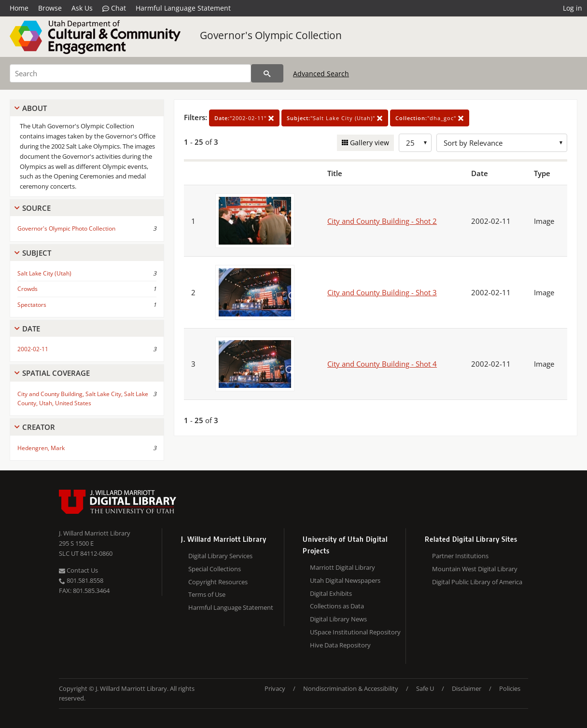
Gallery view (369, 143)
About (35, 108)
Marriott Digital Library (342, 567)
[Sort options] (502, 143)
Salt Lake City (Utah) (44, 273)
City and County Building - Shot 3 (382, 292)
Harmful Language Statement (183, 8)
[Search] (130, 73)
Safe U (425, 688)
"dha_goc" (430, 118)
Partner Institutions (460, 556)
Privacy (275, 688)
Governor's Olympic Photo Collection (66, 228)
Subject (37, 253)
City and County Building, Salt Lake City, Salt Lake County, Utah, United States (83, 398)
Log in (573, 8)
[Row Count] (415, 143)
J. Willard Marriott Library (95, 533)
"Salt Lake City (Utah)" (335, 118)
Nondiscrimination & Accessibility (351, 688)
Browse (50, 8)
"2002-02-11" (244, 118)
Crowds (28, 289)
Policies (510, 688)
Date (31, 329)
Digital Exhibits (331, 593)
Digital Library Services (220, 556)
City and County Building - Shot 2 (382, 221)
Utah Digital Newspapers (345, 580)
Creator (39, 427)
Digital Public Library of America (477, 582)
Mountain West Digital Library (475, 569)
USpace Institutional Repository (355, 632)
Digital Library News (338, 619)
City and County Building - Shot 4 (382, 364)
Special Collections (215, 569)
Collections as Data (337, 606)
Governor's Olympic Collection (271, 35)
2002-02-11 (33, 349)
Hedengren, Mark (41, 448)
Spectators (32, 305)
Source (36, 208)
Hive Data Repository (340, 645)
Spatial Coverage (56, 373)
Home (19, 8)
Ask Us (82, 8)
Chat (114, 8)
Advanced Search (321, 74)
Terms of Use (207, 594)
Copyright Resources (218, 582)
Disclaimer (467, 688)
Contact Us (78, 570)
